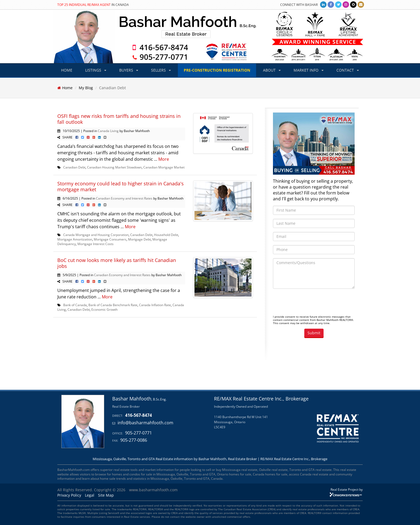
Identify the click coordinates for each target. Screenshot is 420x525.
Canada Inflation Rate (155, 305)
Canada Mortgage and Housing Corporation (96, 235)
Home (67, 88)
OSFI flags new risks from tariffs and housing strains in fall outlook (119, 119)
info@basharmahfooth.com (145, 423)
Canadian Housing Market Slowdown (114, 167)
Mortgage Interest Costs (95, 244)
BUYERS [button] (129, 70)
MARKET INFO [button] (309, 70)
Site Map (106, 495)
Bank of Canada (75, 305)
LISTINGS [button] (96, 70)
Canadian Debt (74, 167)
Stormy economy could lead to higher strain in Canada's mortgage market (121, 186)
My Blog (86, 88)
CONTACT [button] (348, 70)
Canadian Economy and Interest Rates (124, 198)
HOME (67, 70)
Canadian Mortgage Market (164, 167)
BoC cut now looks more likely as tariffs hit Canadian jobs (117, 263)
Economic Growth (104, 309)
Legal (90, 495)
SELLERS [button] (161, 70)
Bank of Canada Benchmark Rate (113, 305)
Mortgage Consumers (110, 239)
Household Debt (166, 235)
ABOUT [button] (272, 70)
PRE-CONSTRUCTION (217, 70)
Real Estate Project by (347, 489)
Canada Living (108, 131)
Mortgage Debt (139, 239)
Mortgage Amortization (75, 239)
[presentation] (314, 303)
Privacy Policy (69, 495)
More (164, 159)
